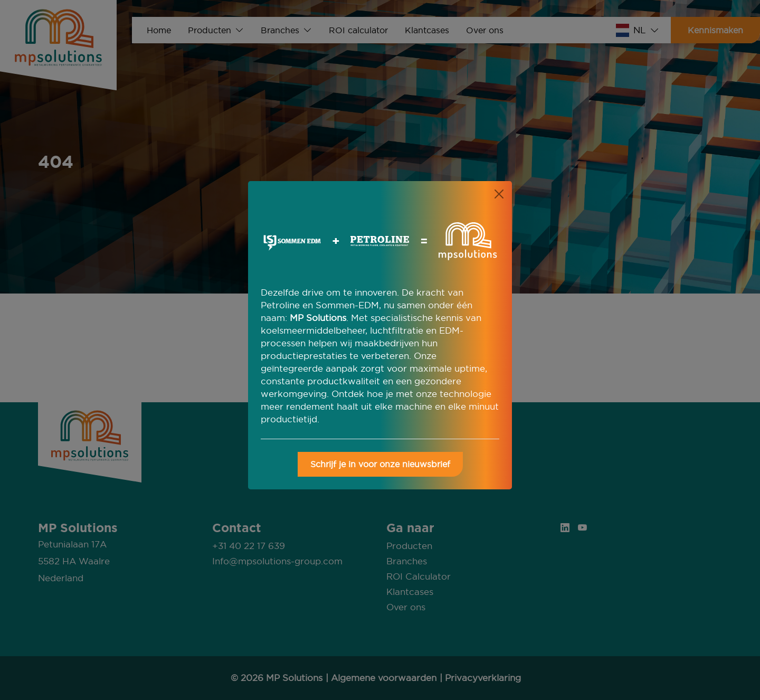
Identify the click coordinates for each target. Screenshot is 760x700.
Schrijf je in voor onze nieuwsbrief (380, 464)
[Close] (499, 194)
